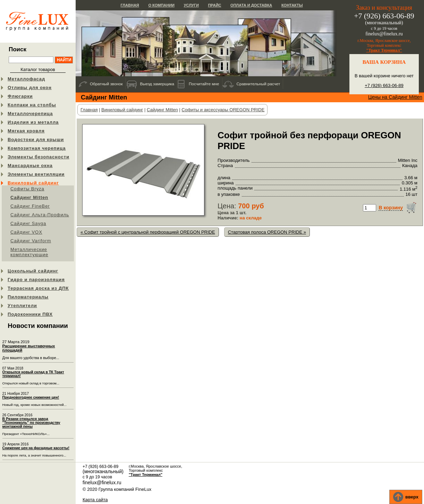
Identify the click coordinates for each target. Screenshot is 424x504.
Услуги (191, 5)
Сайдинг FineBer (30, 206)
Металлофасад (26, 79)
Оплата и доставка (251, 5)
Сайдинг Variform (31, 241)
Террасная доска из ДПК (38, 288)
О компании (161, 5)
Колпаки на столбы (32, 105)
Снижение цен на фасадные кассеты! (36, 448)
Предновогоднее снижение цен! (31, 397)
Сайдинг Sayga (28, 223)
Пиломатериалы (28, 297)
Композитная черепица (37, 148)
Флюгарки (20, 96)
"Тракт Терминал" (384, 50)
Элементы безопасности (39, 157)
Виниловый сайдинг (33, 183)
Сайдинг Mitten (29, 197)
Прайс (214, 5)
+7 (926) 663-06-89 (384, 85)
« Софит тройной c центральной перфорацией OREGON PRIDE (148, 232)
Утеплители (22, 306)
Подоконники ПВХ (30, 314)
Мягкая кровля (26, 131)
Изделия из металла (33, 122)
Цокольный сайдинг (33, 271)
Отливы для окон (30, 88)
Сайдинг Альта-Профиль (40, 215)
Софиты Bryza (27, 189)
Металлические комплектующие (29, 252)
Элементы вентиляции (36, 174)
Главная (130, 5)
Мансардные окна (30, 166)
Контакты (292, 5)
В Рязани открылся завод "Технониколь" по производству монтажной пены (31, 423)
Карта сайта (95, 500)
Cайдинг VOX (26, 232)
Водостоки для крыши (36, 140)
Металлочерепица (30, 114)
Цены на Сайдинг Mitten (395, 97)
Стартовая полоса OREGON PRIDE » (267, 232)
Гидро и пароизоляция (36, 280)
